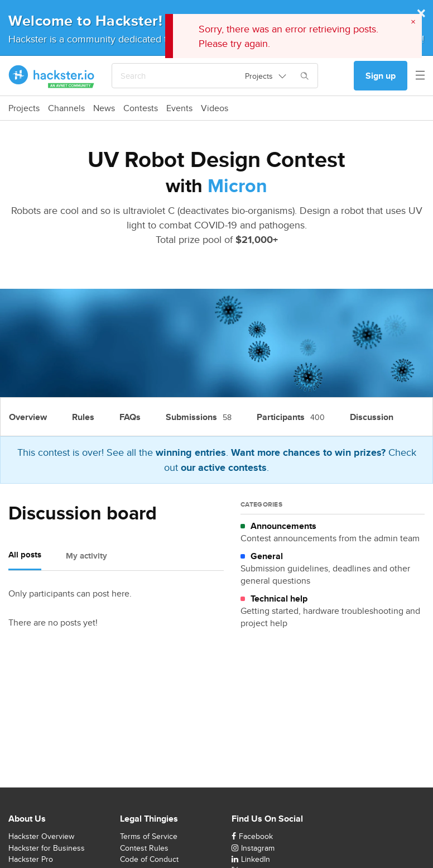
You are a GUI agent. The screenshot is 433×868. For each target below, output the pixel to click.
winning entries (191, 452)
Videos (215, 108)
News (104, 108)
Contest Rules (144, 848)
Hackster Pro (31, 859)
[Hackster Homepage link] (52, 76)
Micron (237, 185)
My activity (86, 556)
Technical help (279, 599)
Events (179, 108)
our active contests (224, 468)
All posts (25, 555)
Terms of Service (149, 836)
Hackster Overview (41, 836)
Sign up (381, 76)
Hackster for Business (47, 848)
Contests (141, 108)
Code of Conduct (149, 859)
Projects (24, 108)
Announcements (283, 526)
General (267, 556)
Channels (66, 108)
